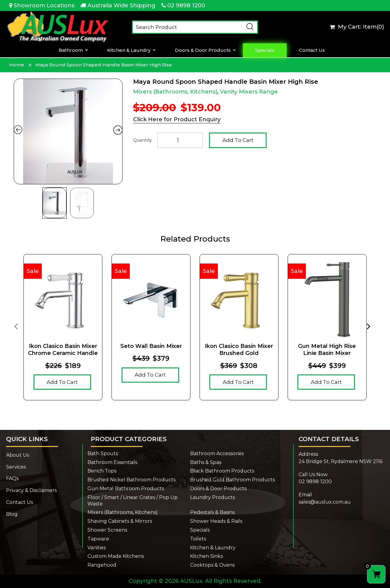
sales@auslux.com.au (325, 502)
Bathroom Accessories (217, 453)
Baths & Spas (206, 462)
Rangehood (102, 565)
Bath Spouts (103, 453)
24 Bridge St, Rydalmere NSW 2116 (340, 461)
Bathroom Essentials (112, 462)
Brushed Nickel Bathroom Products (131, 480)
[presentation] (16, 326)
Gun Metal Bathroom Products (126, 489)
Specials (265, 50)
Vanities (97, 548)
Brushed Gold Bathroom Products (232, 480)
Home (17, 65)
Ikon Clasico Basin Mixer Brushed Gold (239, 350)
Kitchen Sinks (206, 556)
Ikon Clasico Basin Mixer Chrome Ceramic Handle (63, 350)
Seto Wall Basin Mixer (151, 346)
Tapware (98, 539)
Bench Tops (102, 471)
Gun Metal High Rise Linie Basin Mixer (327, 350)
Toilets (198, 539)
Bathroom (71, 50)
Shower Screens (107, 530)
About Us (18, 455)
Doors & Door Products (203, 50)
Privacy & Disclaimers (31, 490)
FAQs (12, 478)
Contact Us (312, 50)
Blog (12, 514)
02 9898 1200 (186, 5)
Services (16, 467)
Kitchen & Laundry (129, 50)
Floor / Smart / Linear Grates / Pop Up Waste (133, 501)
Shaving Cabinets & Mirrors (120, 521)
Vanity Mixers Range (249, 92)
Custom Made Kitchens (116, 556)
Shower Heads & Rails (216, 521)
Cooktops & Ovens (212, 565)
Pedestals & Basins (212, 512)
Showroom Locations (44, 5)
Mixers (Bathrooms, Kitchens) (175, 92)
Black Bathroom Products (222, 471)
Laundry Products (213, 497)
